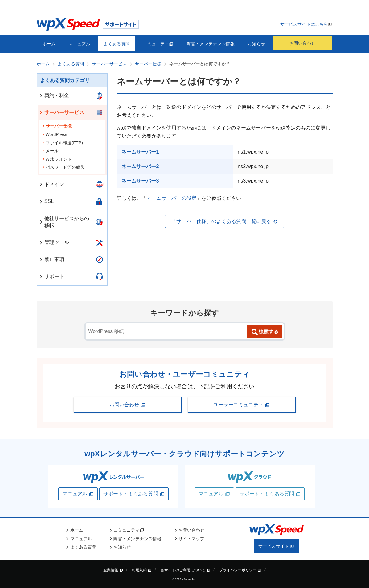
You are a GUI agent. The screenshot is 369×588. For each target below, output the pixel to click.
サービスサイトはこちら (304, 24)
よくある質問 (117, 44)
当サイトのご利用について (185, 570)
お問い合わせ (303, 43)
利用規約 (141, 570)
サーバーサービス (61, 112)
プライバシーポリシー (240, 570)
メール (50, 151)
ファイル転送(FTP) (63, 143)
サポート (52, 276)
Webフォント (57, 159)
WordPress (55, 134)
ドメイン (52, 184)
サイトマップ (192, 539)
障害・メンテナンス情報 (211, 44)
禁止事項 (52, 259)
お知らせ (256, 44)
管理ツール (54, 242)
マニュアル (80, 44)
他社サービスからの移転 (64, 222)
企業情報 (113, 570)
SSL (46, 201)
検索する (264, 332)
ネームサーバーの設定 (171, 198)
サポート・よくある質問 (134, 494)
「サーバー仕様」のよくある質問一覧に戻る (224, 221)
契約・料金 (54, 95)
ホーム (49, 44)
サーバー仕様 (57, 126)
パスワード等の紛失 (64, 167)
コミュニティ (158, 44)
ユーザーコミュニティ (241, 405)
